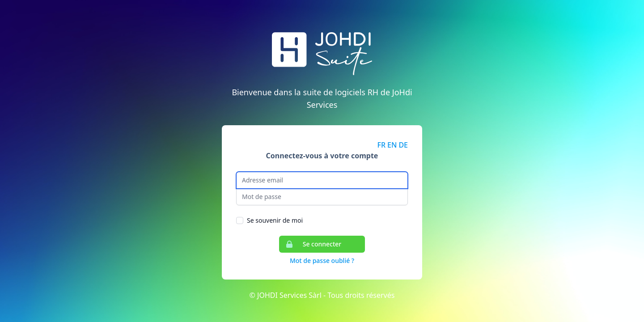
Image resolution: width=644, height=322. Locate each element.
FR (382, 145)
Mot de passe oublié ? (322, 261)
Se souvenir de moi (275, 220)
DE (403, 145)
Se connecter (310, 244)
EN (392, 145)
